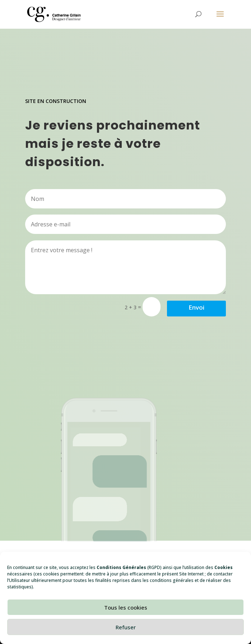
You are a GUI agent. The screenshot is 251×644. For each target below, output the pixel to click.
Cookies (224, 567)
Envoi (196, 307)
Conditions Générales (121, 567)
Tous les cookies (126, 607)
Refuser (126, 627)
